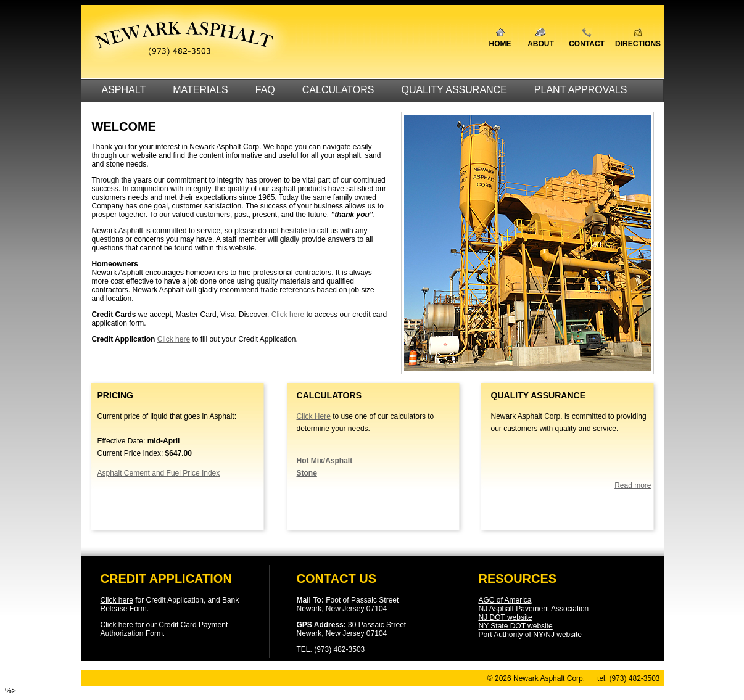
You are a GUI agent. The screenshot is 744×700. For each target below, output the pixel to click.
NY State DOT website (516, 626)
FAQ (265, 90)
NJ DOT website (506, 617)
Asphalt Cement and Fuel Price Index (159, 473)
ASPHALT (124, 90)
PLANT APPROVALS (581, 90)
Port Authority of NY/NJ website (530, 635)
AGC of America (505, 600)
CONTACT (587, 44)
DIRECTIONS (638, 44)
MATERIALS (200, 90)
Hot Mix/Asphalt (325, 461)
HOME (500, 44)
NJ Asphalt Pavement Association (534, 609)
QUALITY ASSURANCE (454, 90)
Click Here (314, 416)
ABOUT (541, 44)
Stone (307, 473)
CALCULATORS (338, 90)
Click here (288, 315)
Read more (633, 485)
